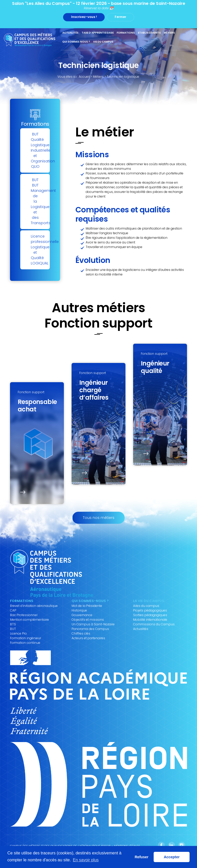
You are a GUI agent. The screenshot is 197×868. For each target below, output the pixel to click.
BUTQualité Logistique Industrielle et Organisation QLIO (40, 150)
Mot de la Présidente (87, 606)
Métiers (169, 33)
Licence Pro (18, 634)
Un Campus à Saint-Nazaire (93, 624)
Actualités (70, 33)
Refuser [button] (142, 857)
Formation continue (25, 643)
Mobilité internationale (150, 620)
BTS (13, 624)
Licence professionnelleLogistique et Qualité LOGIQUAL (40, 250)
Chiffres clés (81, 634)
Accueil (84, 77)
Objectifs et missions (88, 620)
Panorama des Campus (90, 629)
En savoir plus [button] (86, 860)
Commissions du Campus (154, 624)
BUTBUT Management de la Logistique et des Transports (40, 201)
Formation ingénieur (26, 638)
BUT (13, 629)
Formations (126, 33)
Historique (79, 610)
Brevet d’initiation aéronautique (34, 606)
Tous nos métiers (99, 518)
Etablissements (149, 33)
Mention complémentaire (29, 620)
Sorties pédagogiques (150, 615)
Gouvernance (82, 615)
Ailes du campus (146, 606)
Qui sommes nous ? (76, 42)
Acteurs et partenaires (88, 638)
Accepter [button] (172, 857)
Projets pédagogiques (150, 610)
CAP (13, 610)
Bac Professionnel (24, 615)
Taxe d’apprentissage (98, 33)
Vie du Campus (103, 42)
